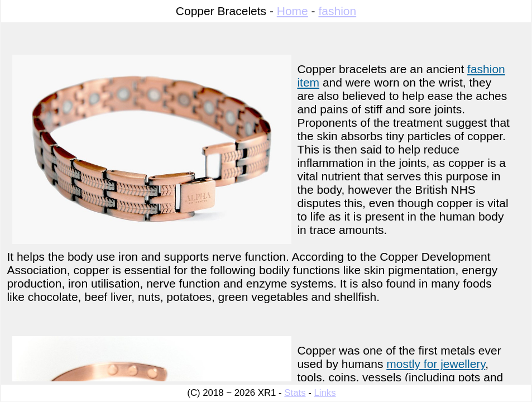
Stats (295, 393)
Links (325, 393)
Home (293, 11)
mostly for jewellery (436, 364)
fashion (337, 11)
